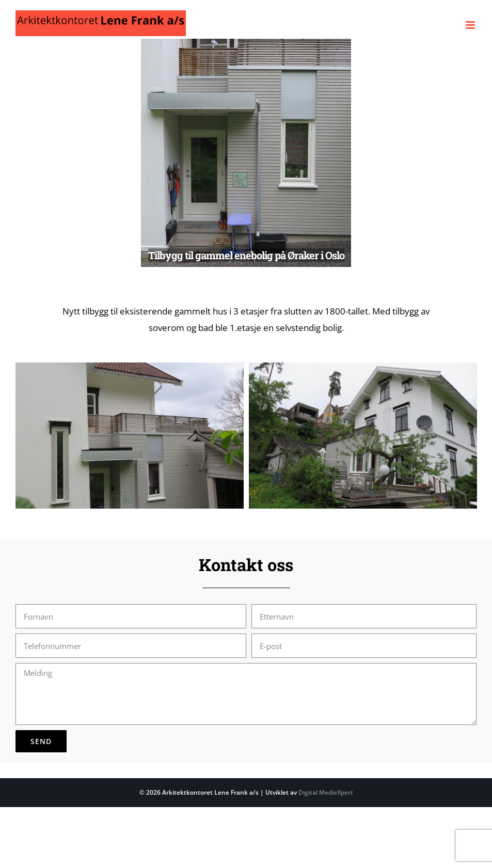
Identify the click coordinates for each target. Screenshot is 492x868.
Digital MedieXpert (325, 792)
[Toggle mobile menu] (471, 25)
